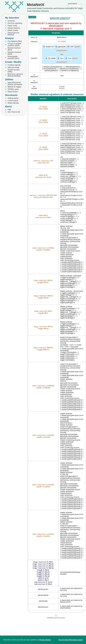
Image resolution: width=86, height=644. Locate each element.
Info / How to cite (14, 112)
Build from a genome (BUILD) (15, 75)
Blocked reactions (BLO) (14, 49)
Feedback (32, 17)
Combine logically (14, 65)
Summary (11, 21)
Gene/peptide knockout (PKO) (13, 57)
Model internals (13, 103)
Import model (12, 26)
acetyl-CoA (50, 47)
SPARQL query (13, 89)
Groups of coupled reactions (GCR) (14, 45)
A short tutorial (13, 101)
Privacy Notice (45, 640)
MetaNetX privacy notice (56, 621)
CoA (70, 59)
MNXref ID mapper (14, 87)
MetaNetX (36, 5)
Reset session (13, 92)
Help (9, 109)
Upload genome (13, 34)
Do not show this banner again (71, 640)
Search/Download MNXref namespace (15, 83)
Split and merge (13, 67)
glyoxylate (62, 47)
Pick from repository (15, 23)
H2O (72, 47)
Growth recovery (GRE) (14, 71)
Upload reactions (14, 28)
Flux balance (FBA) (15, 41)
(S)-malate (52, 59)
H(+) (62, 59)
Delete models (13, 30)
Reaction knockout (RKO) (14, 53)
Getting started (13, 98)
